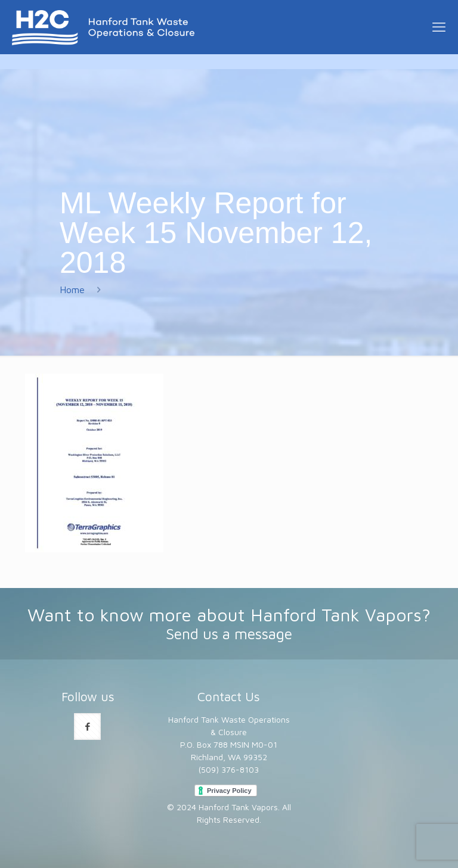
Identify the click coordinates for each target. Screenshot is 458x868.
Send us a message (229, 634)
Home (72, 290)
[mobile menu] (439, 27)
